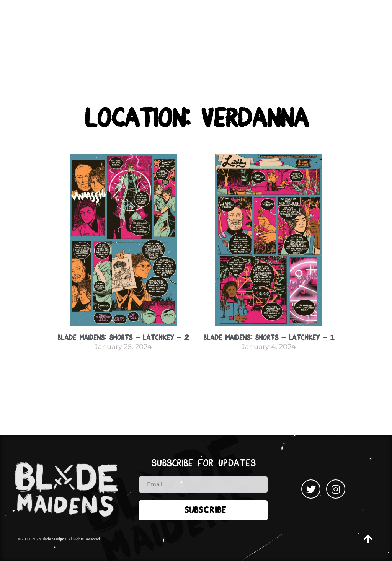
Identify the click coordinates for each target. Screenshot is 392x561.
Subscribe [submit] (205, 511)
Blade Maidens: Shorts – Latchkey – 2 (123, 338)
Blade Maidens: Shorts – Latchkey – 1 (269, 338)
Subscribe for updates (203, 463)
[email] (203, 484)
